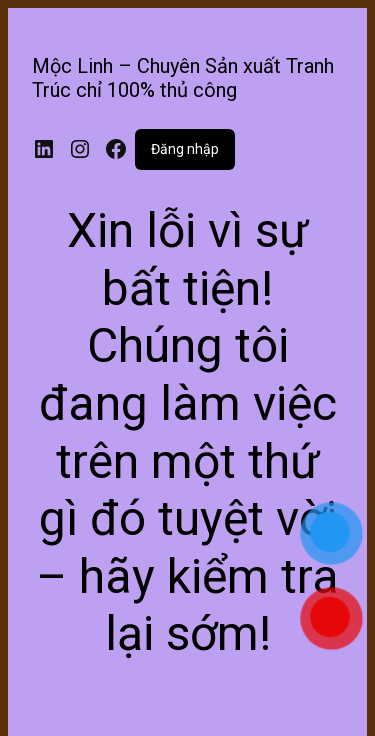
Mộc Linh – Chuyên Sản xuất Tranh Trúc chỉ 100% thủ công (183, 78)
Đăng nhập (185, 149)
